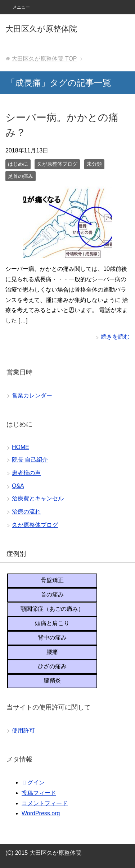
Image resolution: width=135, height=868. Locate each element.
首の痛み (52, 595)
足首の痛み (21, 176)
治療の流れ (26, 512)
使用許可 (23, 730)
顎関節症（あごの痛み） (52, 609)
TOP (44, 59)
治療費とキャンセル (38, 498)
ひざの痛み (52, 666)
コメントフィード (45, 803)
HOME (21, 447)
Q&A (18, 486)
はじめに (18, 164)
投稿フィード (39, 793)
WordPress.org (41, 813)
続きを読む (115, 337)
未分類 (94, 164)
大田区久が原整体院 (41, 29)
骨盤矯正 (52, 580)
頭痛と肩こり (52, 623)
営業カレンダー (32, 395)
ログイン (33, 782)
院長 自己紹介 (30, 460)
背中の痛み (52, 638)
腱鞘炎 (52, 681)
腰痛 (52, 652)
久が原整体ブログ (57, 164)
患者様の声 (26, 473)
